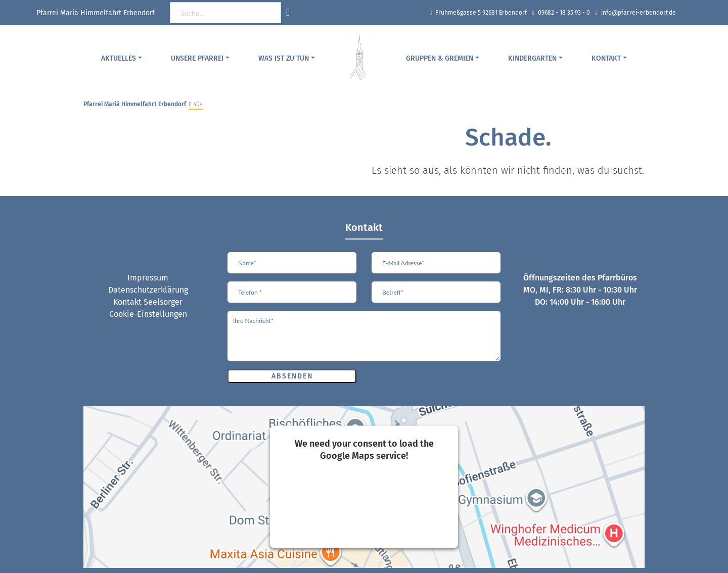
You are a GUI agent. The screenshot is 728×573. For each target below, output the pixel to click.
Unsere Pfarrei (197, 58)
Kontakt (606, 58)
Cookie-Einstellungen (148, 314)
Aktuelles (119, 58)
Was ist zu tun (284, 58)
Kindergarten (532, 58)
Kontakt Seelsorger (148, 302)
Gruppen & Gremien (440, 58)
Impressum (148, 278)
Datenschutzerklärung (148, 290)
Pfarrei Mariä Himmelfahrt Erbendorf (135, 104)
